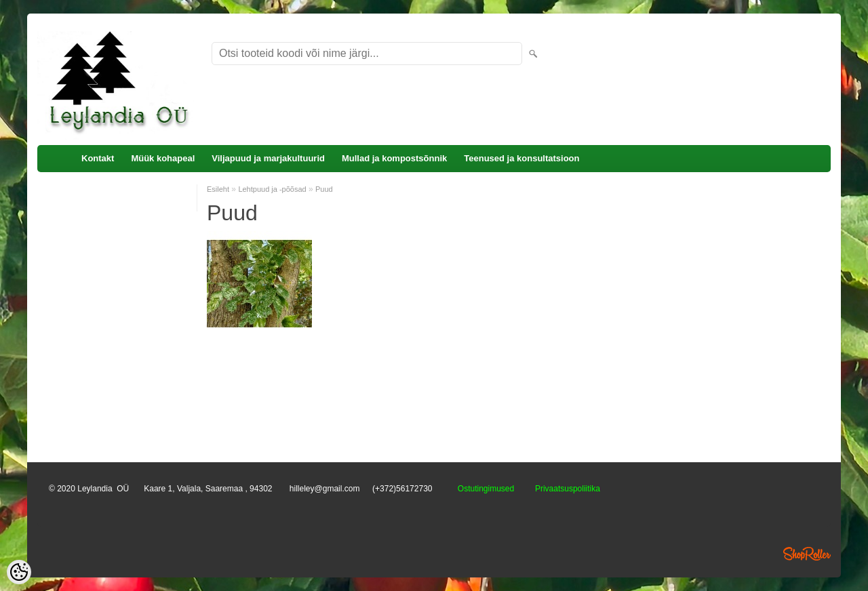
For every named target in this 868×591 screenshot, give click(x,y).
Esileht (218, 189)
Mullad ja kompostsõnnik (394, 158)
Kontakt (98, 158)
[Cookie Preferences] (19, 572)
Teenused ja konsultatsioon (521, 158)
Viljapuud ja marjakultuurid (268, 158)
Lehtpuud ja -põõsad (272, 189)
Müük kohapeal (163, 158)
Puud (324, 189)
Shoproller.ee (807, 554)
